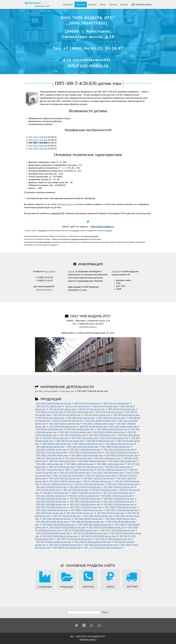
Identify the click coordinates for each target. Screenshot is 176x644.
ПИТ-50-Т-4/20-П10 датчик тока (75, 473)
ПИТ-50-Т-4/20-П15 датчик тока (84, 496)
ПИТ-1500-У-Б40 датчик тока (122, 461)
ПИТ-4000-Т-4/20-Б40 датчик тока (122, 510)
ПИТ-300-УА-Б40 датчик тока (70, 441)
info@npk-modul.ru (88, 65)
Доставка (113, 4)
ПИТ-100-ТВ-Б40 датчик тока (50, 513)
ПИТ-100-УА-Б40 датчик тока (114, 438)
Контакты (92, 4)
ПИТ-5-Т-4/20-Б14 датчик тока (97, 481)
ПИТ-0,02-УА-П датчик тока (116, 403)
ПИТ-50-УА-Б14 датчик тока (126, 415)
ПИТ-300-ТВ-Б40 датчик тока (111, 513)
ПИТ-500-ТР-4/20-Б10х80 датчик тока (54, 542)
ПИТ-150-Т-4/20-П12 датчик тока (98, 478)
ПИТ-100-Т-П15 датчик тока (55, 493)
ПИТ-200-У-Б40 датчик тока (78, 458)
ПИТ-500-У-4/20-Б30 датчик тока (109, 432)
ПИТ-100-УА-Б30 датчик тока (63, 427)
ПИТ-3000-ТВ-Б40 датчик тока (88, 519)
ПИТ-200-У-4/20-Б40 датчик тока (51, 450)
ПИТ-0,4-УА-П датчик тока (105, 406)
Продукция (81, 4)
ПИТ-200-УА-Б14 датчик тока (81, 418)
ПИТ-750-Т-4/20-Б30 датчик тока (85, 502)
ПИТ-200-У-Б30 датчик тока (102, 435)
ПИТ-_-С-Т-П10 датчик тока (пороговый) (103, 548)
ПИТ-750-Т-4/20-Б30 (38, 149)
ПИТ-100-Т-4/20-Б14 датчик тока (123, 484)
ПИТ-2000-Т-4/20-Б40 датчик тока (52, 510)
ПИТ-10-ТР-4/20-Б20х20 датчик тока (118, 530)
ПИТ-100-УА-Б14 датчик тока (51, 418)
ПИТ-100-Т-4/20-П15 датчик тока (117, 496)
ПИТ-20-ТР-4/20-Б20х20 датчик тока (53, 533)
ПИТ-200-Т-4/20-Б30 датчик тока (85, 499)
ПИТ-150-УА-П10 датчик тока (50, 412)
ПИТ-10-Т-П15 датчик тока (75, 490)
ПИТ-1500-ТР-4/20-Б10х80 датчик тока (92, 542)
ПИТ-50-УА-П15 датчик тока (109, 412)
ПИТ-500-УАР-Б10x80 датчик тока (52, 522)
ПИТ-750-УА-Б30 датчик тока (80, 429)
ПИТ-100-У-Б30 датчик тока (73, 435)
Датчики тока (68, 391)
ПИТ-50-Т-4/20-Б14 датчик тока (90, 484)
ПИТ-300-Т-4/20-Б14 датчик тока (119, 487)
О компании (68, 4)
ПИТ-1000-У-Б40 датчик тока (92, 461)
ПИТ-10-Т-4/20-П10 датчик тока (112, 470)
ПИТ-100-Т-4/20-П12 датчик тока (65, 478)
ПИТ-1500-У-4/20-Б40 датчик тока (121, 452)
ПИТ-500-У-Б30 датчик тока (55, 438)
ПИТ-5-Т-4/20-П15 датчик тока (86, 493)
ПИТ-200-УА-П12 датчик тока (67, 548)
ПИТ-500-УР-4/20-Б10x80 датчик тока (54, 403)
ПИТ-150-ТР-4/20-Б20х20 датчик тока (60, 536)
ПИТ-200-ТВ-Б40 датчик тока (80, 513)
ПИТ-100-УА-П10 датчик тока (122, 409)
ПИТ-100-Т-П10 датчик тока (49, 470)
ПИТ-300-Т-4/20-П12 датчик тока (65, 481)
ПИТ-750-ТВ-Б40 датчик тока (67, 516)
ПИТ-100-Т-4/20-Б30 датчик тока (51, 499)
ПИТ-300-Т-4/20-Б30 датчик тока (119, 499)
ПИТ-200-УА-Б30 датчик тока (93, 427)
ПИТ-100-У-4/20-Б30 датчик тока (112, 429)
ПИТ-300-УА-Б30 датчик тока (124, 427)
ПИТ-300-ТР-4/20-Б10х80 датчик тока (74, 539)
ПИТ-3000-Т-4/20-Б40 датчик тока (87, 510)
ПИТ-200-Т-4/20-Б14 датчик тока (85, 487)
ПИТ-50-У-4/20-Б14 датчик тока (101, 421)
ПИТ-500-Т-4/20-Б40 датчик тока (119, 504)
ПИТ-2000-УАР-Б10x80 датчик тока (59, 525)
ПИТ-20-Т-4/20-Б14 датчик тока (57, 484)
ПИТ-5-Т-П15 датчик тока (48, 490)
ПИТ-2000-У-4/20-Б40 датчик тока (52, 455)
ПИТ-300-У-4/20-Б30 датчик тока (75, 432)
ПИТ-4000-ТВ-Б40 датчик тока (120, 519)
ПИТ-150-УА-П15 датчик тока (67, 415)
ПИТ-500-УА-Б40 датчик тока (101, 441)
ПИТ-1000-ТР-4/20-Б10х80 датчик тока (113, 539)
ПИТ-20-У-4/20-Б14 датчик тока (68, 421)
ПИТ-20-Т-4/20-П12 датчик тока (101, 476)
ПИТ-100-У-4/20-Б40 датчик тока (83, 447)
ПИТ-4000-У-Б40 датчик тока (110, 464)
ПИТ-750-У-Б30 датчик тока (85, 438)
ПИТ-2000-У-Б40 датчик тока (50, 464)
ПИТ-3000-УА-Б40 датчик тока (50, 447)
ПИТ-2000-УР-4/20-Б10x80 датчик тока (107, 527)
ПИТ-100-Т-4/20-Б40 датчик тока (119, 502)
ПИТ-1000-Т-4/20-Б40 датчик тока (86, 507)
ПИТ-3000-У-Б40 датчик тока (80, 464)
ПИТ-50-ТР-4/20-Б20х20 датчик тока (90, 533)
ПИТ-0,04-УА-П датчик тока (49, 406)
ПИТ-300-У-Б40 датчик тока (107, 458)
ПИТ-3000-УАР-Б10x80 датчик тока (95, 525)
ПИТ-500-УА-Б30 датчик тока (50, 429)
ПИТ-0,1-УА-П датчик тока (77, 406)
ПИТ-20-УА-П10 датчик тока (62, 409)
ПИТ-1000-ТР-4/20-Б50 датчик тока (101, 545)
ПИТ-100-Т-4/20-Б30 (38, 137)
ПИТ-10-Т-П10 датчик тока (62, 467)
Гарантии (124, 4)
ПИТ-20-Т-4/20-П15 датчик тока (51, 496)
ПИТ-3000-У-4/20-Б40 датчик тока (87, 455)
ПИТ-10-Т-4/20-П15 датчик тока (118, 493)
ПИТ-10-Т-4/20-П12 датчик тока (68, 476)
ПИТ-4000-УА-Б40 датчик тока (116, 447)
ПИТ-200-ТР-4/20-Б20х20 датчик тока (98, 536)
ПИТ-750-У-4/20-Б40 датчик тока (119, 450)
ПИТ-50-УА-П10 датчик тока (92, 409)
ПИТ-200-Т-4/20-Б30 (38, 140)
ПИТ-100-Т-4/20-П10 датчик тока (108, 473)
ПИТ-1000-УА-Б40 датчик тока (57, 444)
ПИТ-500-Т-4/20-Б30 (38, 146)
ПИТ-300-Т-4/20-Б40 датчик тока (85, 504)
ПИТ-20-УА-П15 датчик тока (80, 412)
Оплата (103, 4)
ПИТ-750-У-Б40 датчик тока (62, 461)
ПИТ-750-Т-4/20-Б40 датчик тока (51, 507)
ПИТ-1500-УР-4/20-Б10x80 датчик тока (67, 527)
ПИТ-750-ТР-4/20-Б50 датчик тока (65, 545)
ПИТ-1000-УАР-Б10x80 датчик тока (88, 522)
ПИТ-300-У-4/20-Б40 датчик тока (85, 450)
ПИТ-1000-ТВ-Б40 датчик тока (98, 516)
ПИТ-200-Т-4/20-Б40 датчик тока (51, 504)
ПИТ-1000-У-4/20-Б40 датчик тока (86, 452)
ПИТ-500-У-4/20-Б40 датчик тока (51, 452)
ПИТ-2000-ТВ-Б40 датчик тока (57, 519)
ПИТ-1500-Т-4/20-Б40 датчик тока (120, 507)
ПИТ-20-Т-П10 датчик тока (90, 467)
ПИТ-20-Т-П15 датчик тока (104, 490)
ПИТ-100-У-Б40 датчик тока (49, 458)
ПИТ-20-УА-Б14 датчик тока (97, 415)
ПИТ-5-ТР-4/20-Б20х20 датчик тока (81, 530)
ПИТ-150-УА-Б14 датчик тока (112, 418)
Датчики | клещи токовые (47, 391)
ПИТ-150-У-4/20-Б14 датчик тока (64, 424)
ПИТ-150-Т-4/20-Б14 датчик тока (51, 487)
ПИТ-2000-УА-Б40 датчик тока (120, 444)
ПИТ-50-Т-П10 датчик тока (118, 467)
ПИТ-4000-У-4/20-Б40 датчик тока (122, 455)
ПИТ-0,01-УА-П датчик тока (87, 403)
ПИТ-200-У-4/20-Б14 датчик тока (98, 424)
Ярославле (50, 271)
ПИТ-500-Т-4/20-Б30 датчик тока (51, 502)
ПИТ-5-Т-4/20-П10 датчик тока (79, 470)
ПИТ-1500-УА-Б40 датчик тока (88, 444)
